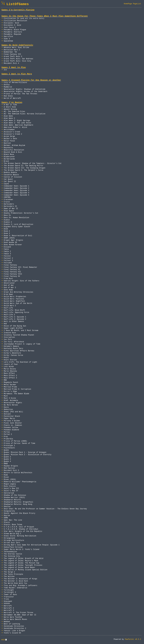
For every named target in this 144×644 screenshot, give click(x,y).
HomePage (128, 4)
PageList (137, 4)
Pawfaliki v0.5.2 (133, 639)
